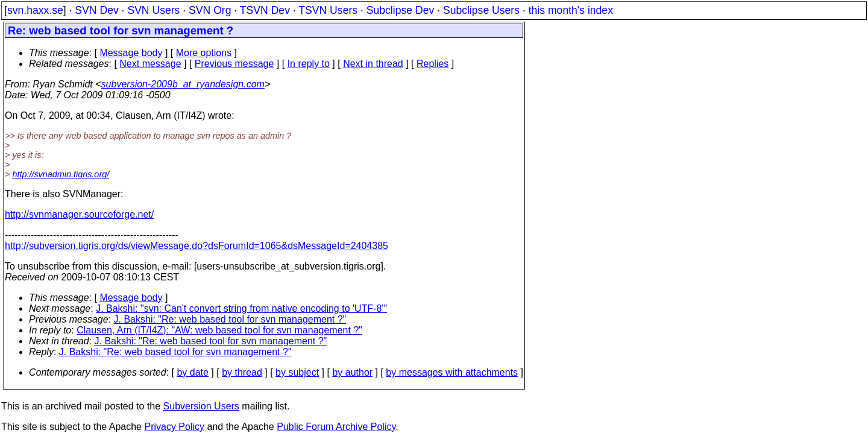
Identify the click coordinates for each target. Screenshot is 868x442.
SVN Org (210, 10)
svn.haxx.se (35, 10)
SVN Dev (96, 10)
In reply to (309, 64)
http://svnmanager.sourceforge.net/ (79, 214)
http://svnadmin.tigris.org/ (61, 174)
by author (352, 372)
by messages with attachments (452, 372)
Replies (432, 64)
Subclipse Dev (400, 10)
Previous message (234, 64)
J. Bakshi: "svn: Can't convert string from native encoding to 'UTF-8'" (241, 308)
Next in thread (373, 64)
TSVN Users (328, 10)
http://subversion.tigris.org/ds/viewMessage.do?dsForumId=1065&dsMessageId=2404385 (197, 246)
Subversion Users (201, 406)
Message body (131, 53)
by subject (297, 372)
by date (192, 372)
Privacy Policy (174, 427)
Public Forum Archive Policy (336, 427)
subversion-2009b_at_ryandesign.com (183, 84)
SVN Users (153, 10)
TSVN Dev (265, 10)
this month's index (571, 10)
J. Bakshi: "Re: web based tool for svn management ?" (230, 319)
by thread (242, 372)
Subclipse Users (481, 10)
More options (204, 53)
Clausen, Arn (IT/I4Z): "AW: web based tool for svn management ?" (219, 330)
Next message (150, 64)
